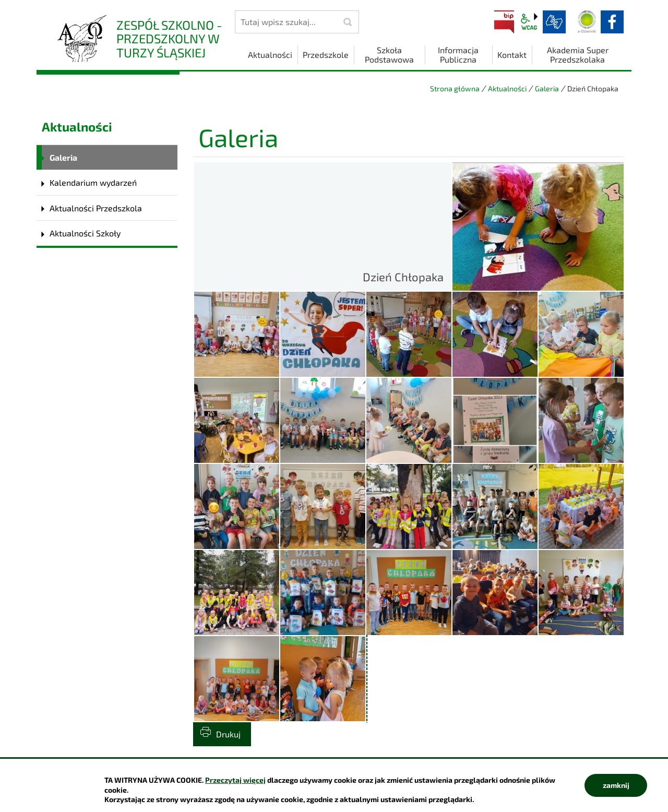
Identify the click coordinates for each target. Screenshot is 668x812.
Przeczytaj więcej (235, 780)
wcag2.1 (529, 22)
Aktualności (507, 88)
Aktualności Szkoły (85, 233)
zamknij (616, 785)
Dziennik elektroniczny (587, 22)
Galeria (547, 88)
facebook (612, 22)
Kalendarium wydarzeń (93, 182)
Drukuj (228, 734)
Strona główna (455, 88)
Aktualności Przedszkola (96, 208)
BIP (504, 22)
